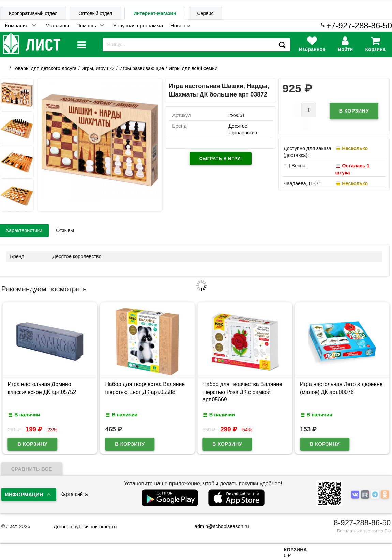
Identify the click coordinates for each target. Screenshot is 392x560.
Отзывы (65, 230)
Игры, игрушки (98, 68)
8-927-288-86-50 (362, 523)
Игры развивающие (142, 68)
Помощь (86, 25)
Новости (180, 25)
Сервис (206, 13)
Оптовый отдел (96, 13)
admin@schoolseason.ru (218, 526)
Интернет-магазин (155, 13)
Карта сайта (74, 494)
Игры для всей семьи (193, 68)
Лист (11, 526)
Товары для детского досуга (45, 68)
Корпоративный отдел (33, 13)
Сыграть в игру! (221, 158)
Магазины (57, 25)
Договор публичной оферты (85, 527)
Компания (17, 25)
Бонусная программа (138, 25)
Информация (24, 494)
